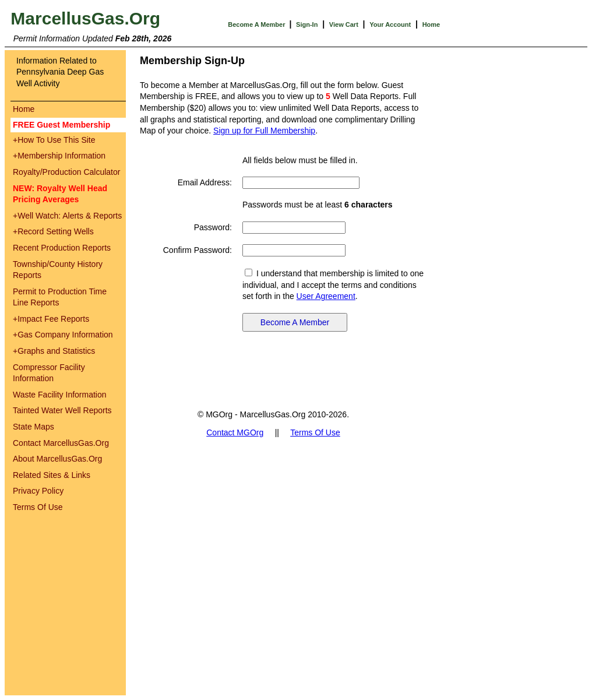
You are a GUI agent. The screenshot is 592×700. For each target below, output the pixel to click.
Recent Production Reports (62, 248)
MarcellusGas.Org (85, 18)
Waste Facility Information (60, 395)
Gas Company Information (63, 335)
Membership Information (59, 156)
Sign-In (307, 24)
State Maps (34, 427)
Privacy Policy (38, 491)
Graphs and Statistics (54, 351)
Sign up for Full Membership (264, 131)
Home (431, 24)
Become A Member (257, 24)
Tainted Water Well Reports (62, 410)
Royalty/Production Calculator (66, 172)
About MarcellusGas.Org (57, 459)
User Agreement (326, 296)
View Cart (344, 24)
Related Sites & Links (52, 475)
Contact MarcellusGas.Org (61, 443)
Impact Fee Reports (51, 319)
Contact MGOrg (235, 432)
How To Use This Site (54, 140)
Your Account (390, 24)
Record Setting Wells (53, 231)
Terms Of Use (38, 507)
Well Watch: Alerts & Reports (67, 216)
